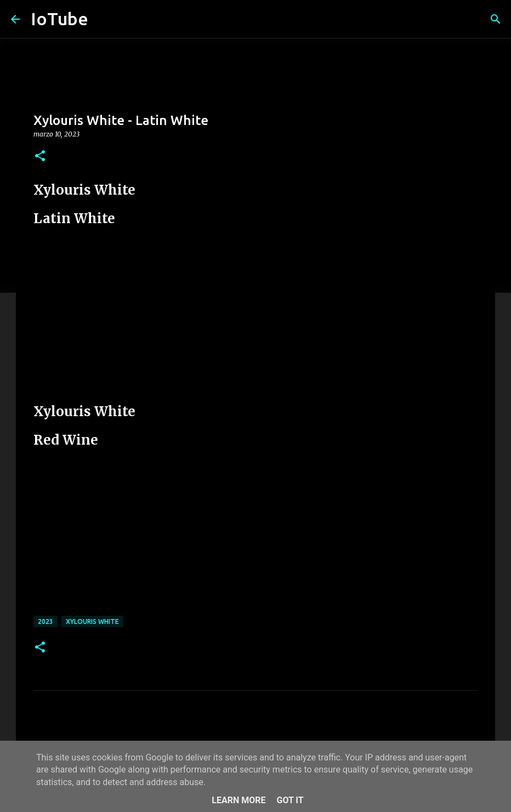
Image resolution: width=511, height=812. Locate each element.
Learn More (239, 800)
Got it (290, 800)
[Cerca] (496, 19)
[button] (40, 157)
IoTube (59, 19)
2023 (46, 621)
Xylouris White (92, 621)
